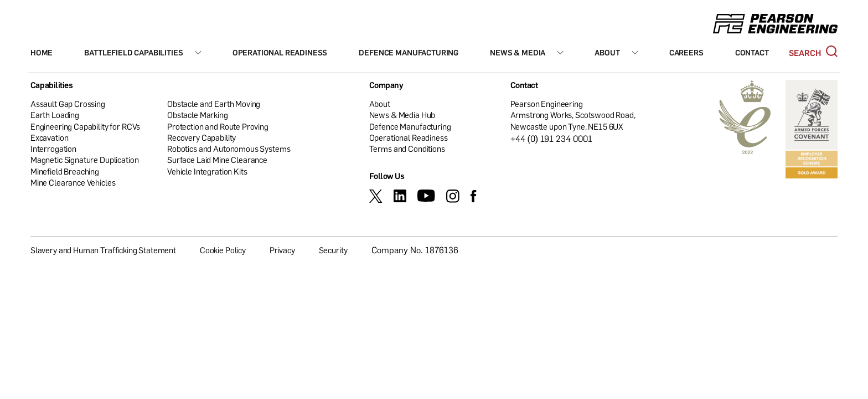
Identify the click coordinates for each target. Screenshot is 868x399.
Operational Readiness (280, 52)
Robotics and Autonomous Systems (229, 149)
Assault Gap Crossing (68, 104)
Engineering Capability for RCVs (85, 126)
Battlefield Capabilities (133, 52)
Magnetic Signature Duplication (85, 160)
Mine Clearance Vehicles (73, 182)
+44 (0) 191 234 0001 (552, 139)
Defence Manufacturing (409, 52)
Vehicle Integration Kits (207, 171)
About (607, 52)
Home (42, 52)
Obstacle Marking (198, 115)
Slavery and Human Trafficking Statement (103, 250)
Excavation (50, 137)
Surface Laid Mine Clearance (217, 160)
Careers (686, 52)
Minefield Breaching (65, 171)
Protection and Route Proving (218, 126)
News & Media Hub (402, 115)
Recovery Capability (201, 137)
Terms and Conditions (407, 149)
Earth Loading (55, 115)
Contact (752, 52)
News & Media (518, 52)
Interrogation (53, 149)
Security (333, 250)
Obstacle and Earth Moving (214, 104)
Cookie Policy (223, 250)
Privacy (282, 250)
